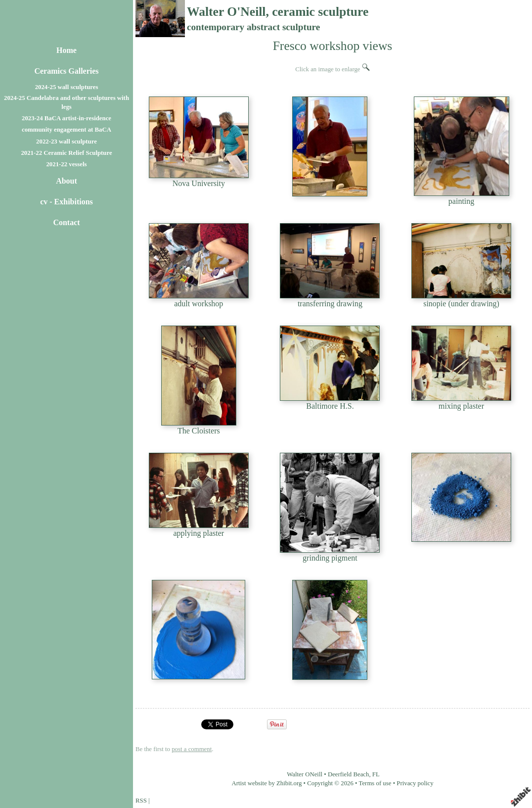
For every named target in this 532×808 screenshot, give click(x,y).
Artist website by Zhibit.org (266, 783)
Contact (66, 222)
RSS (141, 801)
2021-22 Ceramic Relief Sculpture (66, 153)
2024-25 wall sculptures (67, 87)
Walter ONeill (305, 774)
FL (376, 774)
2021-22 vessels (66, 164)
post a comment (192, 749)
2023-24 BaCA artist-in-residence (66, 118)
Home (66, 50)
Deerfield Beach (349, 774)
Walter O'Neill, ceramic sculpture (278, 12)
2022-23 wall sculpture (66, 142)
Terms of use (375, 783)
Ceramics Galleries (66, 71)
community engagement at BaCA (66, 130)
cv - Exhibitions (66, 202)
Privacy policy (415, 783)
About (66, 181)
